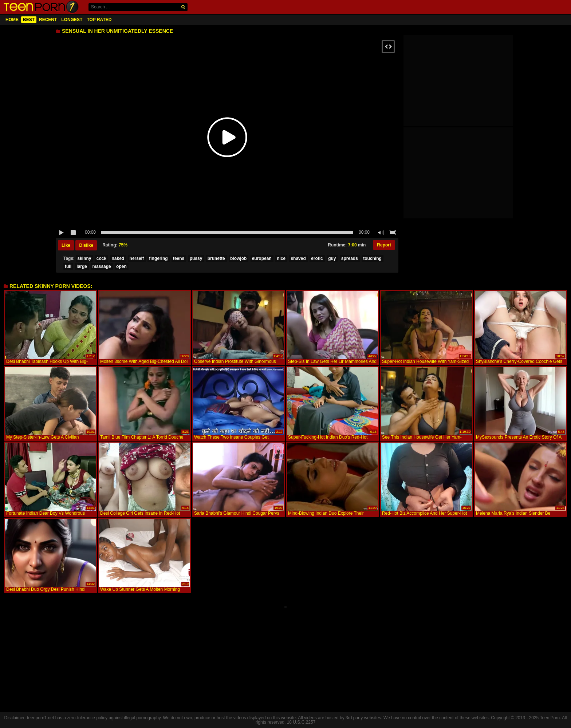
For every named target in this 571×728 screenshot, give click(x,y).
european (262, 258)
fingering (158, 258)
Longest (72, 20)
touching (372, 258)
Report (384, 245)
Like (66, 245)
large (82, 266)
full (68, 266)
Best (29, 20)
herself (137, 258)
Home (12, 20)
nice (281, 258)
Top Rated (99, 20)
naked (118, 258)
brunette (216, 258)
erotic (317, 258)
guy (332, 258)
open (121, 266)
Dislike (86, 245)
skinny (84, 258)
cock (101, 258)
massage (101, 266)
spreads (350, 258)
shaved (298, 258)
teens (179, 258)
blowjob (238, 258)
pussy (196, 258)
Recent (48, 20)
